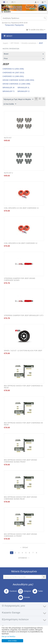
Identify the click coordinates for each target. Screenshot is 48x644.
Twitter (38, 591)
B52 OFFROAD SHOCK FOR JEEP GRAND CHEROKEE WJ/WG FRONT (20, 461)
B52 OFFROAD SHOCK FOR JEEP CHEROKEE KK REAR (23, 424)
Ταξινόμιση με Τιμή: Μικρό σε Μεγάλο (18, 99)
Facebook (10, 591)
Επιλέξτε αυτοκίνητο (29, 43)
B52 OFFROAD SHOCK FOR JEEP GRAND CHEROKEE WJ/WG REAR (20, 498)
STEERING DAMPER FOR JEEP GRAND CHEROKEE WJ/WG (20, 279)
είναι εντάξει (12, 641)
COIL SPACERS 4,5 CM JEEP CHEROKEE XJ (21, 208)
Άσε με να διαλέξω (9, 636)
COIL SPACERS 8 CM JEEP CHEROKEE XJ (21, 243)
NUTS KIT (8, 138)
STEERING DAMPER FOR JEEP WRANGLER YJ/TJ (24, 315)
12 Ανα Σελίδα (10, 104)
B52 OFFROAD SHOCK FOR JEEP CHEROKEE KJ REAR (23, 387)
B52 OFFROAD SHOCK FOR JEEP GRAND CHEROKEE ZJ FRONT (20, 535)
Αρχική (5, 43)
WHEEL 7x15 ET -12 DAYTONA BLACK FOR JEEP (23, 351)
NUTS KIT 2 (8, 173)
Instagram (25, 591)
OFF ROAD (15, 43)
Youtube (24, 597)
